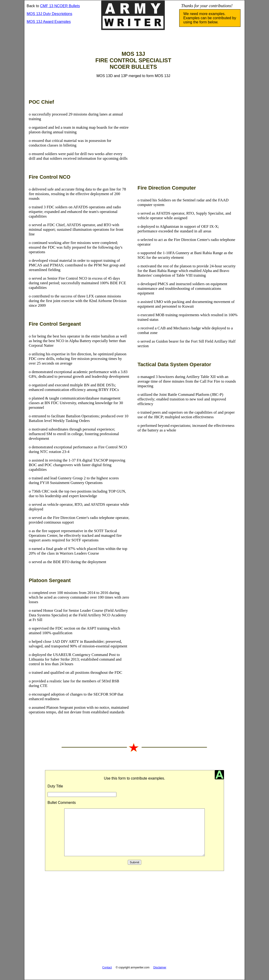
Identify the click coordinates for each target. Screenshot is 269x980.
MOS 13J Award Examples (49, 22)
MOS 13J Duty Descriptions (50, 14)
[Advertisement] (188, 139)
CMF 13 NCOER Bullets (60, 6)
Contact (107, 968)
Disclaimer (160, 968)
